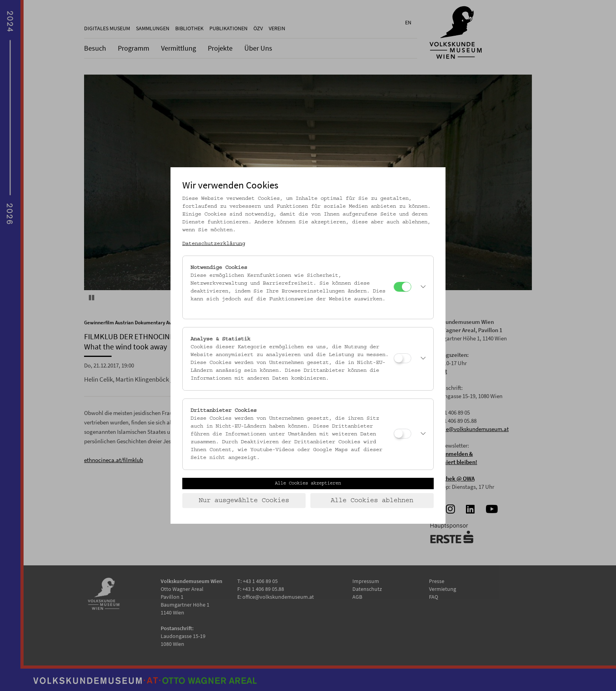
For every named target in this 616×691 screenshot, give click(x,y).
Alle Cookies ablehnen (372, 501)
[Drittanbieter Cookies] (402, 434)
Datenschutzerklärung (214, 244)
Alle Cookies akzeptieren (308, 483)
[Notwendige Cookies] (402, 287)
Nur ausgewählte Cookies (244, 501)
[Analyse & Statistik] (402, 358)
